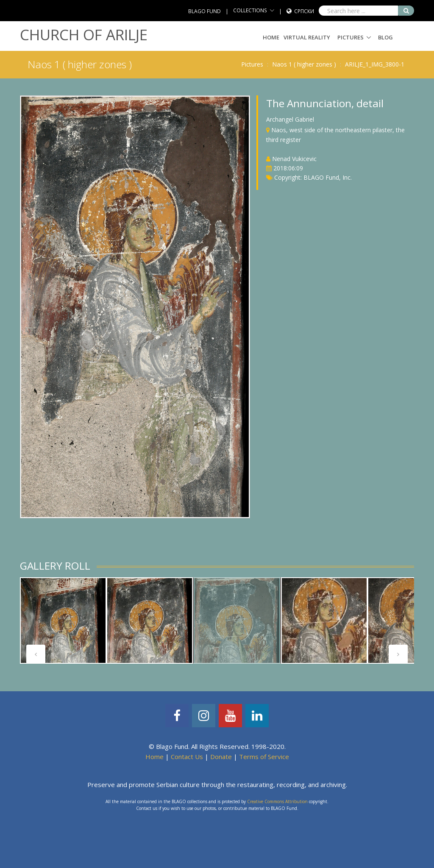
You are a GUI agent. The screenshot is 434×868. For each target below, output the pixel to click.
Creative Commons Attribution (277, 801)
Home (271, 37)
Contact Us (187, 757)
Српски (304, 11)
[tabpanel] (63, 620)
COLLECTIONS (250, 10)
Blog (385, 37)
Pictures (351, 37)
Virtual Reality (307, 37)
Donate (221, 757)
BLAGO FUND (204, 11)
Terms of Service (264, 757)
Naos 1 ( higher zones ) (304, 64)
